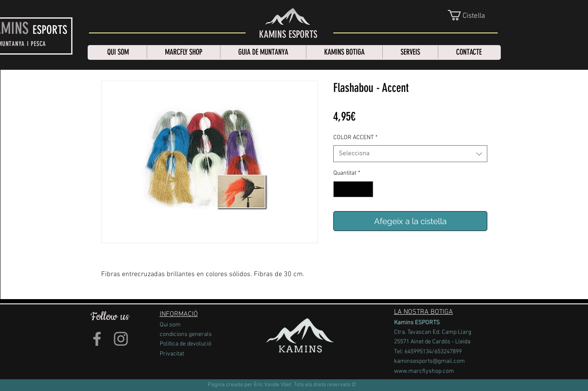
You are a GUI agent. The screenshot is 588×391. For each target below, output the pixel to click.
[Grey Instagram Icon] (121, 339)
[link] (473, 15)
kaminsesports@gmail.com (429, 361)
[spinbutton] (353, 189)
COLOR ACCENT (355, 138)
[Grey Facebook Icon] (97, 339)
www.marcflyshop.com (424, 371)
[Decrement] (340, 189)
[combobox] (410, 154)
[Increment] (366, 189)
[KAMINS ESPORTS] (288, 35)
